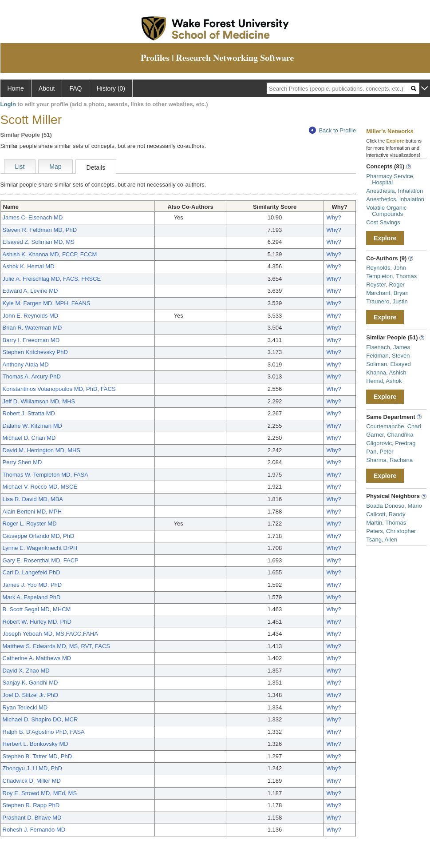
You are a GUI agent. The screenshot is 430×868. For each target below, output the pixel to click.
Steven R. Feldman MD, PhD (40, 230)
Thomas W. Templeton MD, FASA (45, 475)
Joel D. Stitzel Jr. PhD (31, 695)
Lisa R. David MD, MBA (33, 499)
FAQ (75, 88)
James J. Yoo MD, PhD (32, 585)
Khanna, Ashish (386, 372)
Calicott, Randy (386, 514)
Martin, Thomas (386, 523)
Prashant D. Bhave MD (32, 818)
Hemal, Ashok (384, 381)
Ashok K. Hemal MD (29, 266)
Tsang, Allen (382, 540)
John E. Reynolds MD (31, 316)
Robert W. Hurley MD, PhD (37, 622)
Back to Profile (332, 130)
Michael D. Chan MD (29, 438)
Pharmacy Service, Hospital (390, 179)
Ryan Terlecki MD (25, 707)
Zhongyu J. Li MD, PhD (32, 768)
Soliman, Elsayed (388, 364)
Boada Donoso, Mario (394, 506)
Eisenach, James (388, 347)
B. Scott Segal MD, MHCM (37, 609)
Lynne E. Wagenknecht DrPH (40, 548)
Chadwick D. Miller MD (32, 781)
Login (8, 104)
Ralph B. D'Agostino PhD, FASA (44, 732)
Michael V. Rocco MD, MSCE (40, 487)
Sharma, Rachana (389, 460)
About (47, 88)
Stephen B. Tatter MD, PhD (37, 756)
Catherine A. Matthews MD (37, 658)
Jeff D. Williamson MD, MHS (39, 401)
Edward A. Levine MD (30, 291)
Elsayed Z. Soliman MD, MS (39, 242)
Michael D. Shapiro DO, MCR (40, 719)
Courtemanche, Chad (394, 426)
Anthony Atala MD (26, 364)
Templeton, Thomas (391, 276)
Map (55, 167)
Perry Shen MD (22, 462)
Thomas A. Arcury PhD (32, 376)
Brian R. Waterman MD (32, 328)
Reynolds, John (386, 268)
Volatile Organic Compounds (386, 211)
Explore (385, 238)
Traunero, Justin (387, 301)
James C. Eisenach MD (33, 217)
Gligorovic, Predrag (391, 443)
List (20, 167)
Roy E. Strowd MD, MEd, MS (40, 793)
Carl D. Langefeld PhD (32, 572)
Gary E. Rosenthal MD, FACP (41, 560)
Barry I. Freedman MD (31, 340)
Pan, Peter (380, 452)
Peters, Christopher (391, 531)
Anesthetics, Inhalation (395, 199)
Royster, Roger (385, 285)
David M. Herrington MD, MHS (42, 450)
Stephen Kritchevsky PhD (35, 352)
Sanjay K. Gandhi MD (30, 683)
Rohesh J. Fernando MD (34, 830)
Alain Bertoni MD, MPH (32, 512)
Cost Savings (383, 222)
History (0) (111, 88)
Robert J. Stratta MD (29, 413)
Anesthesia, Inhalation (394, 191)
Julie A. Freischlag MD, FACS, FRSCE (52, 279)
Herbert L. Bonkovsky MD (36, 744)
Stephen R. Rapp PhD (31, 805)
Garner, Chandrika (390, 435)
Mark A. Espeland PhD (32, 597)
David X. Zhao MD (26, 671)
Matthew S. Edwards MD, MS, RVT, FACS (57, 646)
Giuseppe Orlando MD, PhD (39, 536)
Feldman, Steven (388, 356)
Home (16, 88)
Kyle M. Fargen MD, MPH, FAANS (47, 303)
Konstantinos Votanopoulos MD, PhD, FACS (59, 389)
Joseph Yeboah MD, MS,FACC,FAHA (50, 634)
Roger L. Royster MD (30, 524)
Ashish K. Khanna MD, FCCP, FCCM (50, 254)
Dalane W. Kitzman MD (32, 426)
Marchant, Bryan (387, 293)
